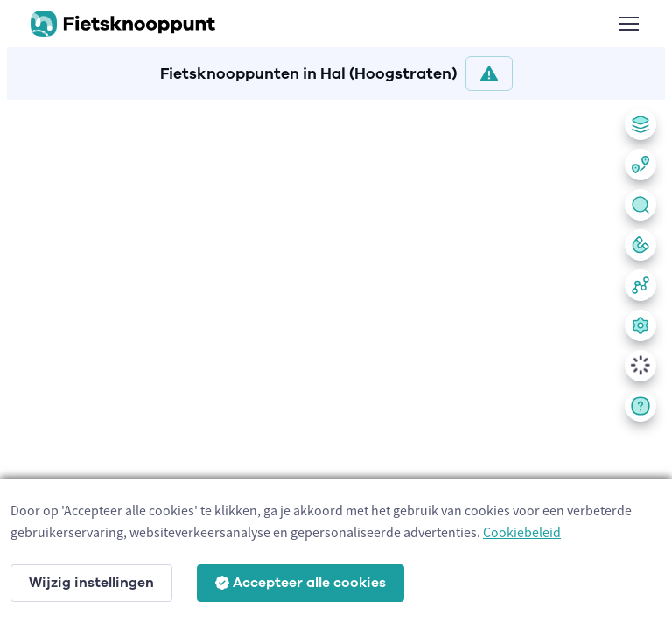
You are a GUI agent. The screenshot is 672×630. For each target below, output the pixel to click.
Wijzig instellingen (91, 583)
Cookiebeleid (522, 532)
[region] (336, 361)
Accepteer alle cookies (301, 583)
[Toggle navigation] (628, 24)
